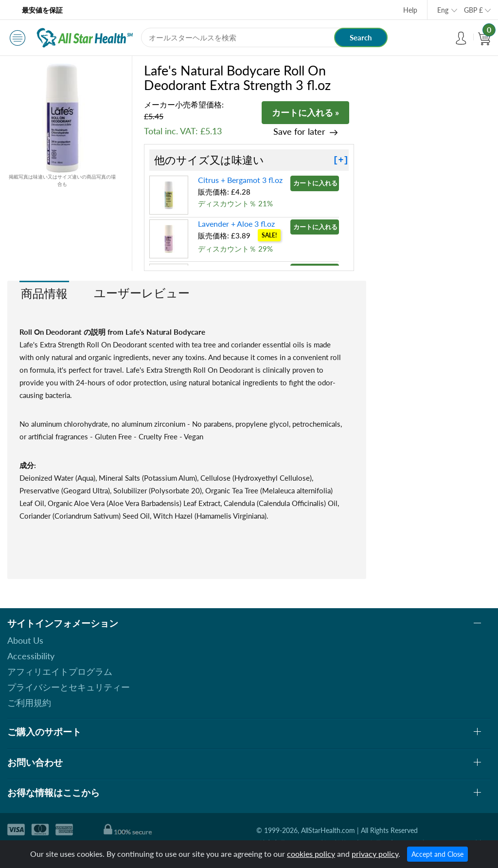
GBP (473, 10)
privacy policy (375, 854)
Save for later (299, 132)
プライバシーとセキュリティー (69, 687)
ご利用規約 (29, 703)
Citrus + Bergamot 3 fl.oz (240, 180)
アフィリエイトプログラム (60, 671)
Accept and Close (437, 854)
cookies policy (311, 854)
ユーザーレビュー (142, 293)
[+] (341, 160)
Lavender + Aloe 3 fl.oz (236, 224)
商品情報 (44, 293)
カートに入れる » (305, 112)
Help (410, 10)
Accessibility (31, 656)
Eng (443, 10)
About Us (25, 640)
